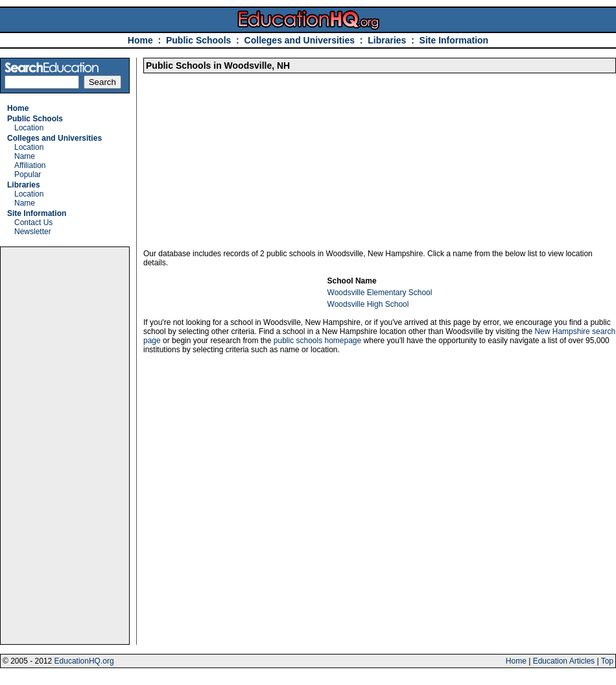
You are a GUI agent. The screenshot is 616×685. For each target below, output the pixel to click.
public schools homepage (317, 341)
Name (25, 156)
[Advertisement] (65, 446)
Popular (28, 174)
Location (29, 128)
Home (140, 40)
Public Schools (200, 40)
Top (607, 661)
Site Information (454, 40)
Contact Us (33, 222)
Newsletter (33, 232)
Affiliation (30, 165)
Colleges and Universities (300, 40)
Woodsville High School (368, 304)
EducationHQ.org (84, 661)
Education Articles (564, 661)
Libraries (387, 40)
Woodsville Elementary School (380, 293)
